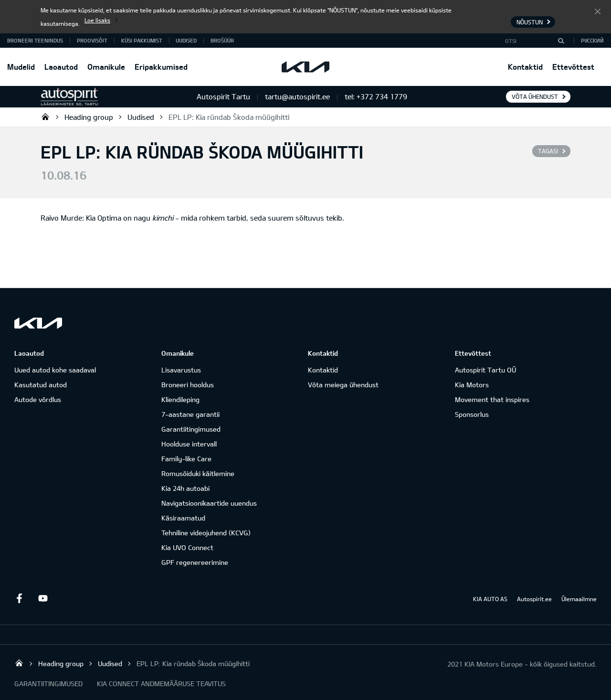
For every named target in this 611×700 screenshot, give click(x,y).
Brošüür (222, 40)
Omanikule (106, 67)
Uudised (186, 40)
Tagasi (548, 151)
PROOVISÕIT (92, 40)
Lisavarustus (181, 370)
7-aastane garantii (190, 414)
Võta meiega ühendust (343, 385)
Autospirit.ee (534, 599)
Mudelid (21, 67)
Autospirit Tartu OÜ (45, 117)
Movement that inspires (492, 399)
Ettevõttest (573, 67)
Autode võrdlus (38, 399)
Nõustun (598, 11)
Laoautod (61, 67)
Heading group (89, 117)
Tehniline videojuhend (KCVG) (206, 533)
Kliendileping (180, 399)
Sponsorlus (472, 414)
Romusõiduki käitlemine (198, 473)
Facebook (19, 598)
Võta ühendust (535, 96)
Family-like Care (186, 459)
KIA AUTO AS (490, 599)
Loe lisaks (97, 20)
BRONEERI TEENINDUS (35, 40)
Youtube (43, 598)
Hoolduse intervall (189, 444)
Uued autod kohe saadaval (55, 370)
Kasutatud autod (41, 385)
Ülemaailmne (579, 599)
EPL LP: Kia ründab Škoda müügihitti (229, 117)
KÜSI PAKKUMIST (142, 40)
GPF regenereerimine (195, 562)
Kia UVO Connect (187, 547)
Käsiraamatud (183, 518)
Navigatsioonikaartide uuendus (209, 503)
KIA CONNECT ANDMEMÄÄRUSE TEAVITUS (161, 684)
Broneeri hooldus (188, 385)
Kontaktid (525, 67)
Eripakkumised (161, 67)
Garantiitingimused (191, 429)
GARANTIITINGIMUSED (48, 684)
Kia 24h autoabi (185, 488)
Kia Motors (472, 385)
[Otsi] (561, 41)
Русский (592, 40)
